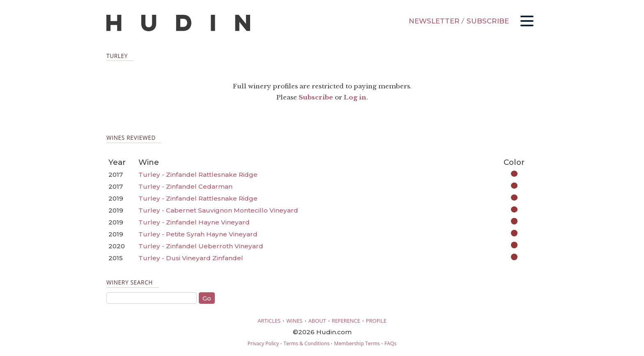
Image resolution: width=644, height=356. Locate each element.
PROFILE (376, 321)
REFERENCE (346, 321)
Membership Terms (357, 343)
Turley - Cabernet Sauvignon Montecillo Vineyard (218, 210)
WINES (294, 321)
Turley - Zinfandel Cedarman (185, 186)
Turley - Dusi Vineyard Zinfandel (191, 258)
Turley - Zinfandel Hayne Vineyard (194, 222)
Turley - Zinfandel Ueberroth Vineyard (201, 246)
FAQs (390, 343)
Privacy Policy (263, 343)
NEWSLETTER (434, 21)
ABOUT (317, 321)
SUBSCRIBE (488, 21)
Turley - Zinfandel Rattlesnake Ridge (198, 175)
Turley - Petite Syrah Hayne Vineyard (198, 234)
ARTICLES (269, 321)
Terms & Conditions (306, 343)
